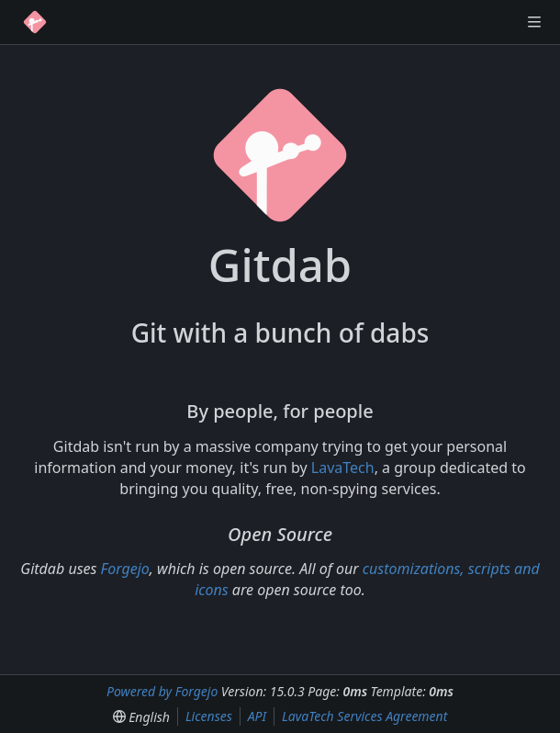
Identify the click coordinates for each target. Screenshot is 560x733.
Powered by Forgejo (162, 691)
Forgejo (125, 569)
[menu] (141, 717)
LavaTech (343, 468)
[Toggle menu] (534, 22)
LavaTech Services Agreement (364, 716)
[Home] (35, 22)
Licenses (209, 716)
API (257, 716)
